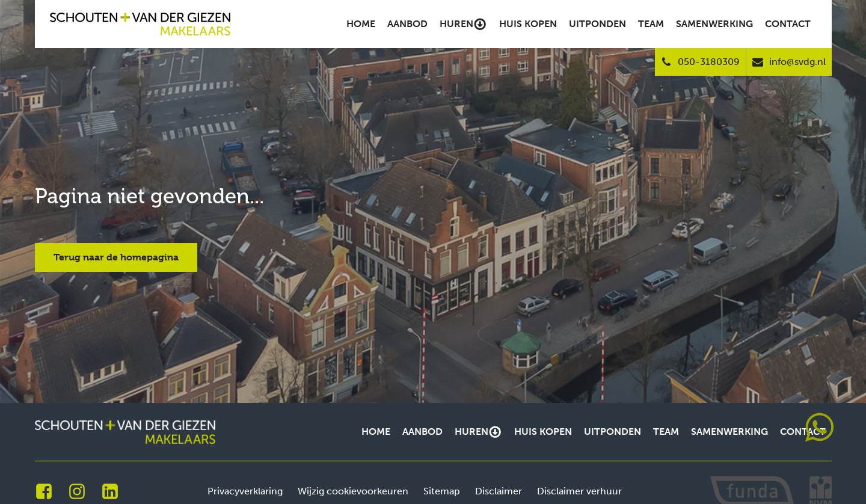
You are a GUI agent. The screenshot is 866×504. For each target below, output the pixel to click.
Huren (463, 24)
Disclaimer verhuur (579, 491)
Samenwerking (714, 24)
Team (651, 24)
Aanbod (407, 24)
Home (361, 24)
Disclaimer (499, 491)
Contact (788, 24)
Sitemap (442, 491)
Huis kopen (528, 24)
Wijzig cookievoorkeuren (353, 491)
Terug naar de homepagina (116, 257)
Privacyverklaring (245, 491)
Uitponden (597, 24)
